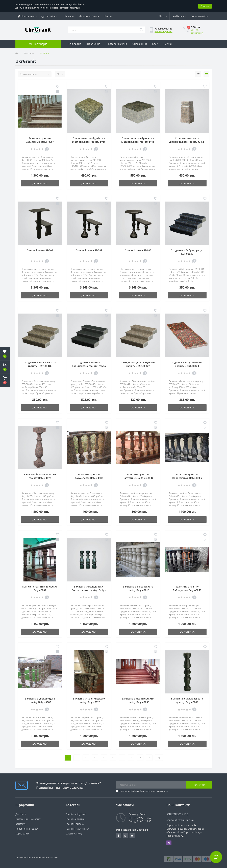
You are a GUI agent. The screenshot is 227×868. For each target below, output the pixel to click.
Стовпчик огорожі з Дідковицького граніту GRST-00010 (187, 142)
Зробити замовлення (197, 31)
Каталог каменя (118, 44)
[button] (27, 16)
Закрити (205, 6)
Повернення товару (27, 829)
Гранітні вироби (75, 824)
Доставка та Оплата (89, 16)
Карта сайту (22, 834)
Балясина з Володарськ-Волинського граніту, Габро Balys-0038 (89, 590)
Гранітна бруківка (76, 814)
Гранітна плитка (75, 819)
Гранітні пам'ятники (77, 829)
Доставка (21, 814)
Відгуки (167, 44)
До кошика (40, 183)
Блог (155, 44)
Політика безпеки (139, 791)
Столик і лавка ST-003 (138, 250)
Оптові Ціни (140, 44)
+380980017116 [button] (178, 814)
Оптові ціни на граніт (28, 819)
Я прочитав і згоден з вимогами (144, 791)
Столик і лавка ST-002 (89, 250)
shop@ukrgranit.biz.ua (180, 820)
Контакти (69, 16)
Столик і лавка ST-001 (40, 250)
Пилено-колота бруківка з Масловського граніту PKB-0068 (89, 142)
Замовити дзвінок (164, 31)
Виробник (29, 53)
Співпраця (75, 44)
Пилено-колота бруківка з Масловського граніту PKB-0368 (138, 142)
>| (159, 758)
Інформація (95, 44)
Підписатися (199, 785)
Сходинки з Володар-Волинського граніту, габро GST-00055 (89, 366)
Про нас (108, 16)
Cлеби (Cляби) (74, 834)
